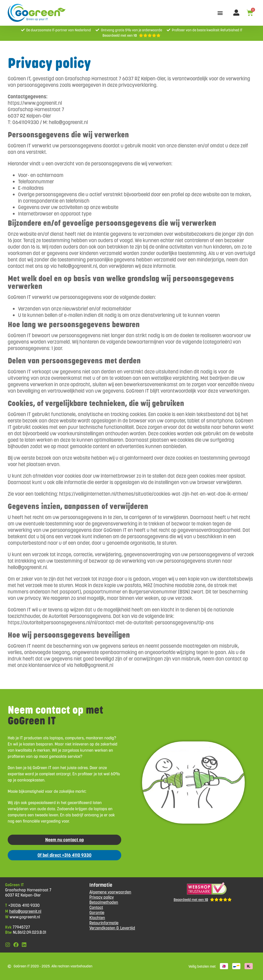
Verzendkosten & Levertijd (112, 928)
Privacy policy (102, 897)
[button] (220, 13)
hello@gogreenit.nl (25, 911)
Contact (96, 907)
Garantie (97, 913)
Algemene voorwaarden (110, 892)
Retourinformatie (104, 923)
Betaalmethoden (104, 902)
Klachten (97, 918)
